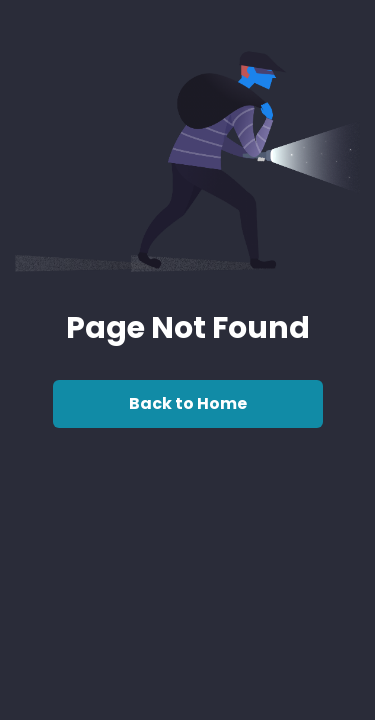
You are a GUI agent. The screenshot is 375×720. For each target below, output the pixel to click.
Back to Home (188, 403)
